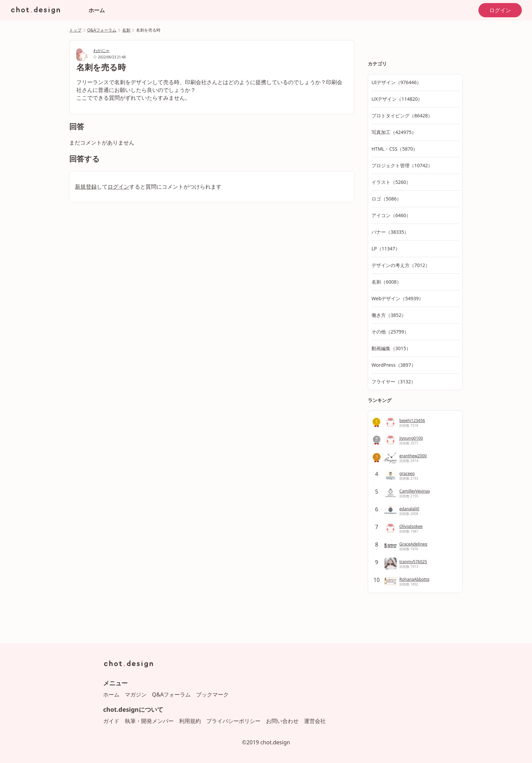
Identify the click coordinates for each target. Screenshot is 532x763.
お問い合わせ (282, 721)
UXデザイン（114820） (397, 99)
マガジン (136, 694)
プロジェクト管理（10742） (402, 165)
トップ (75, 30)
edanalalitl (409, 509)
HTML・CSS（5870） (395, 149)
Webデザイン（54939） (397, 298)
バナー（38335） (390, 232)
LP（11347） (386, 249)
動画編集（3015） (391, 348)
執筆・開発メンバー (149, 721)
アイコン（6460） (391, 215)
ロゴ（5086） (386, 199)
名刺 (126, 30)
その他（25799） (390, 332)
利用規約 (190, 721)
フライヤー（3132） (394, 381)
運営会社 (315, 721)
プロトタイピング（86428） (402, 116)
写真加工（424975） (394, 132)
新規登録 (86, 187)
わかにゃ (101, 50)
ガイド (111, 721)
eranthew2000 (413, 456)
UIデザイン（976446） (396, 82)
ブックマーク (212, 694)
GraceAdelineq (413, 544)
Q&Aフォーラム (102, 30)
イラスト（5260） (391, 182)
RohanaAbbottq (414, 579)
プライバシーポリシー (233, 721)
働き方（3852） (389, 315)
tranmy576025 (413, 562)
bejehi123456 (412, 421)
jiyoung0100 (411, 438)
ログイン (500, 10)
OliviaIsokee (411, 526)
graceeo (407, 473)
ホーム (97, 10)
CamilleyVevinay (415, 491)
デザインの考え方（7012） (401, 265)
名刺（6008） (386, 282)
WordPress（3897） (394, 365)
